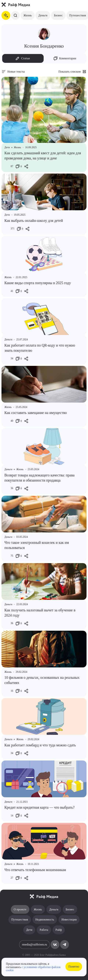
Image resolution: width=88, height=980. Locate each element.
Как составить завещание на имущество (36, 413)
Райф (59, 930)
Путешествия (20, 919)
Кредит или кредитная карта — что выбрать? (39, 807)
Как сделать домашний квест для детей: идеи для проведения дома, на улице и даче (43, 156)
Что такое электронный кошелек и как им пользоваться (37, 545)
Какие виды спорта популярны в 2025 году (38, 283)
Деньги (43, 15)
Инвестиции (69, 919)
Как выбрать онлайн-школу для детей (34, 221)
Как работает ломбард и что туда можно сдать (40, 745)
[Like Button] (7, 166)
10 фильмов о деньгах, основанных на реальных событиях (42, 680)
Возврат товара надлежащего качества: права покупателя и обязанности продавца (39, 478)
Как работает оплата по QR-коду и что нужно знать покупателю (40, 348)
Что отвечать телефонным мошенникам (35, 870)
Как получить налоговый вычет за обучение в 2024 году (40, 613)
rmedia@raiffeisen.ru (35, 944)
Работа (44, 930)
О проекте (20, 909)
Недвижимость (45, 919)
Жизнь (28, 15)
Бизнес (58, 15)
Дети (29, 930)
